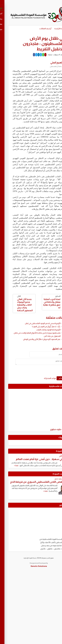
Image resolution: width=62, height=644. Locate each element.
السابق (46, 302)
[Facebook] (26, 55)
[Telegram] (33, 55)
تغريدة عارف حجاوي (51, 430)
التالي (16, 303)
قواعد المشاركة (42, 378)
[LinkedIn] (31, 55)
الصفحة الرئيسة (52, 29)
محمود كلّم (56, 456)
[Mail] (38, 55)
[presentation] (40, 371)
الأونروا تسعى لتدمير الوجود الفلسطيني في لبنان (35, 323)
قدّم (53, 378)
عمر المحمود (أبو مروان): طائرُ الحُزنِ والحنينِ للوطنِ (34, 339)
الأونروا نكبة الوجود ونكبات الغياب (41, 330)
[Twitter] (29, 55)
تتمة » (8, 466)
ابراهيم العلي (50, 63)
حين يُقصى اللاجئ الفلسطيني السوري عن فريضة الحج (31, 482)
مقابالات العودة (52, 474)
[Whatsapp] (35, 55)
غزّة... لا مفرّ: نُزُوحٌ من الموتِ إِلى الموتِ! (39, 327)
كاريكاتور (56, 505)
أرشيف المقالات (38, 29)
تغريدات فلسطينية (51, 386)
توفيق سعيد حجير (53, 479)
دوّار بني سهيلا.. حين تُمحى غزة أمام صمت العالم (34, 459)
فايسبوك (55, 437)
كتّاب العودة (54, 451)
